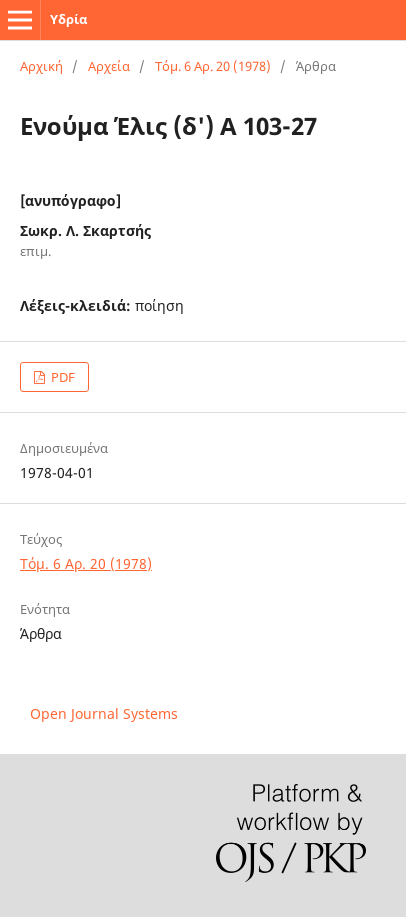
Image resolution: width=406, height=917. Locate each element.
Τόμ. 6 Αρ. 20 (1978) (213, 66)
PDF (61, 377)
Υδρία (68, 19)
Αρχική (41, 66)
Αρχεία (109, 66)
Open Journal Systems (104, 713)
